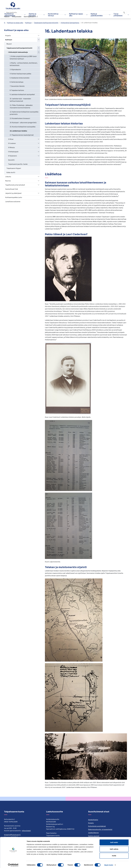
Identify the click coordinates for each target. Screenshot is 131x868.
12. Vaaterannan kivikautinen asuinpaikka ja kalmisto (24, 113)
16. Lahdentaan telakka (18, 131)
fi (5, 23)
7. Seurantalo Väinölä (17, 86)
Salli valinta (114, 848)
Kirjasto (8, 36)
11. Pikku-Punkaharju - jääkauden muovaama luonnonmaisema (21, 106)
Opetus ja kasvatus (32, 15)
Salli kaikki (114, 841)
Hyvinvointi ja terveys (53, 15)
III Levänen (12, 143)
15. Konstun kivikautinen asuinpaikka (23, 127)
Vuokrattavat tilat (12, 189)
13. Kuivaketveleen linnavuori (20, 118)
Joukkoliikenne (93, 833)
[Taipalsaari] (13, 6)
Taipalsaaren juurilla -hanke (18, 164)
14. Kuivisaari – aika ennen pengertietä (23, 123)
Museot (9, 44)
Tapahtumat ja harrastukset (15, 185)
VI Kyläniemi (12, 156)
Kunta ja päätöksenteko (95, 15)
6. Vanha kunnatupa (17, 82)
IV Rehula (11, 148)
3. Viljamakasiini (15, 70)
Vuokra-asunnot (94, 836)
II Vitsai (11, 139)
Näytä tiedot (109, 864)
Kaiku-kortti (11, 172)
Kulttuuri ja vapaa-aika (75, 15)
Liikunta (8, 177)
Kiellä (114, 855)
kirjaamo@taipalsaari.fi (12, 835)
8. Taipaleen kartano (17, 90)
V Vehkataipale (13, 152)
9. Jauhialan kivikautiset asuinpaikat (22, 95)
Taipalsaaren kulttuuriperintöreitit (46, 23)
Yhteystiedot (103, 7)
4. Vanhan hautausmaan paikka (20, 74)
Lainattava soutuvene (13, 202)
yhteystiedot (26, 831)
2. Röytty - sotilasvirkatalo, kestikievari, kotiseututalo (24, 64)
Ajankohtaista (93, 820)
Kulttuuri (28, 23)
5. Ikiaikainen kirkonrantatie (20, 78)
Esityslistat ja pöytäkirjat (97, 826)
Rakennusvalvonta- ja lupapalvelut (100, 829)
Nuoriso (8, 181)
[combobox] (56, 7)
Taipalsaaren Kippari (14, 168)
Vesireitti (11, 160)
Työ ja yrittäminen (115, 15)
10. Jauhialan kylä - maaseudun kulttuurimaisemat (20, 100)
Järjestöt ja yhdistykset (13, 193)
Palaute (93, 7)
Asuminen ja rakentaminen (11, 15)
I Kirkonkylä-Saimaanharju (70, 23)
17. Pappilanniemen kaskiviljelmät (22, 135)
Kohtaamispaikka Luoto (14, 197)
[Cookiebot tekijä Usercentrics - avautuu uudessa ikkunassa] (13, 864)
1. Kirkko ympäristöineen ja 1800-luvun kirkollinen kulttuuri (23, 58)
